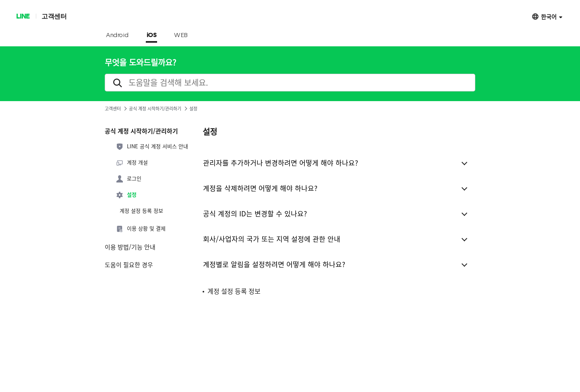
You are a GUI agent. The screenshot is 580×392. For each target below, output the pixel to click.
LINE (23, 16)
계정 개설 (132, 163)
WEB (181, 35)
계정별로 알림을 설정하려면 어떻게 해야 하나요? (274, 264)
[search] (290, 83)
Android (117, 35)
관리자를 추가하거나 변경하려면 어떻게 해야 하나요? (281, 163)
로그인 (128, 179)
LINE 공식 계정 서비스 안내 (152, 147)
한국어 (549, 16)
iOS (152, 35)
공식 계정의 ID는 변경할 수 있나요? (255, 213)
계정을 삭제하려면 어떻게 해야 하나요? (260, 188)
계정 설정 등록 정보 (141, 211)
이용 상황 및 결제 (141, 229)
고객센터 (54, 16)
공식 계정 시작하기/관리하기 (155, 109)
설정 (126, 195)
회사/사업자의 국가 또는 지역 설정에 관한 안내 (272, 239)
